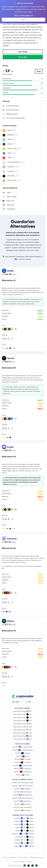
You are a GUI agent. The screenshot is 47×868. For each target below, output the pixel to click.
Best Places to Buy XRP (23, 721)
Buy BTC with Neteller (23, 807)
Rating (5, 66)
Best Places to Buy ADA (23, 727)
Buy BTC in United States (23, 747)
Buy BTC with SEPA (23, 789)
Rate (39, 71)
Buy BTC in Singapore (23, 769)
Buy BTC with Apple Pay (23, 795)
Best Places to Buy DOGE (23, 733)
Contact (30, 861)
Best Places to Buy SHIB (23, 736)
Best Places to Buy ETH (23, 714)
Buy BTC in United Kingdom (23, 750)
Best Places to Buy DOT (23, 730)
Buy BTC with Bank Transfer (23, 783)
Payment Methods (10, 188)
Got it (24, 20)
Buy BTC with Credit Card (23, 786)
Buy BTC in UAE (23, 756)
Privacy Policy (23, 857)
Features (6, 101)
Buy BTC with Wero (23, 810)
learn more (13, 484)
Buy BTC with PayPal (23, 792)
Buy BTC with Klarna (23, 801)
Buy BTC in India (23, 775)
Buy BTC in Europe (23, 753)
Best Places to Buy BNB (23, 724)
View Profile (23, 52)
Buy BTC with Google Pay (23, 798)
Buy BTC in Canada (23, 759)
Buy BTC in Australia (23, 762)
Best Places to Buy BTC (23, 711)
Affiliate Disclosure (36, 857)
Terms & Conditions (10, 857)
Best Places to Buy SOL (23, 717)
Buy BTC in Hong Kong (23, 772)
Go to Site (23, 57)
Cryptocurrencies (10, 126)
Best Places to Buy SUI (23, 739)
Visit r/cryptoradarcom (24, 15)
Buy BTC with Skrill (23, 804)
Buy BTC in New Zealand (23, 766)
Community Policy (19, 861)
